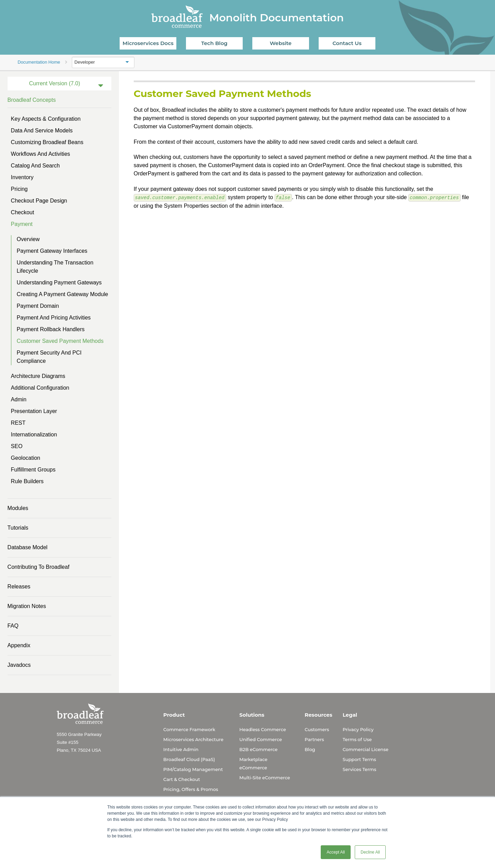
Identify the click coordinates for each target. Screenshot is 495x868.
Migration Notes (27, 606)
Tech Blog (214, 43)
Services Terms (360, 769)
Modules (18, 508)
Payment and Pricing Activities (54, 318)
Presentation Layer (34, 411)
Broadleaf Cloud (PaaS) (189, 759)
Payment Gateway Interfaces (52, 251)
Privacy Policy (358, 729)
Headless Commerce (263, 729)
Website (281, 43)
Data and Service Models (42, 131)
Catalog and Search (35, 166)
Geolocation (26, 458)
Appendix (19, 645)
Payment (22, 224)
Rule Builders (27, 481)
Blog (310, 749)
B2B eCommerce (258, 749)
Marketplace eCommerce (253, 763)
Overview (28, 239)
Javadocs (19, 665)
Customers (317, 729)
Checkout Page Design (39, 201)
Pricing (19, 189)
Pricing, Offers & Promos (191, 789)
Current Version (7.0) (55, 83)
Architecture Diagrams (38, 376)
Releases (19, 587)
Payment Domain (38, 306)
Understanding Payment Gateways (59, 283)
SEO (17, 446)
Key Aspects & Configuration (46, 119)
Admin (19, 399)
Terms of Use (357, 739)
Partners (314, 739)
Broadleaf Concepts (32, 100)
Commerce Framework (189, 729)
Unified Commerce (261, 739)
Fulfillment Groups (33, 470)
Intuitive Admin (181, 749)
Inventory (22, 177)
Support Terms (359, 759)
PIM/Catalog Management (193, 769)
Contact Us (347, 43)
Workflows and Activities (41, 154)
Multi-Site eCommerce (265, 778)
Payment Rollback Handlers (51, 329)
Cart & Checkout (182, 779)
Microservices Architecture (193, 739)
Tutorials (18, 528)
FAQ (13, 626)
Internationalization (34, 435)
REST (18, 423)
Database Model (28, 547)
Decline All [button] (370, 852)
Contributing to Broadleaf (38, 567)
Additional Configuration (40, 388)
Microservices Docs (148, 43)
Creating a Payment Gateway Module (63, 294)
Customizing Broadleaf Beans (47, 142)
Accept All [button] (336, 852)
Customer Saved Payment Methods (60, 341)
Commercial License (366, 749)
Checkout (23, 212)
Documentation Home (39, 62)
